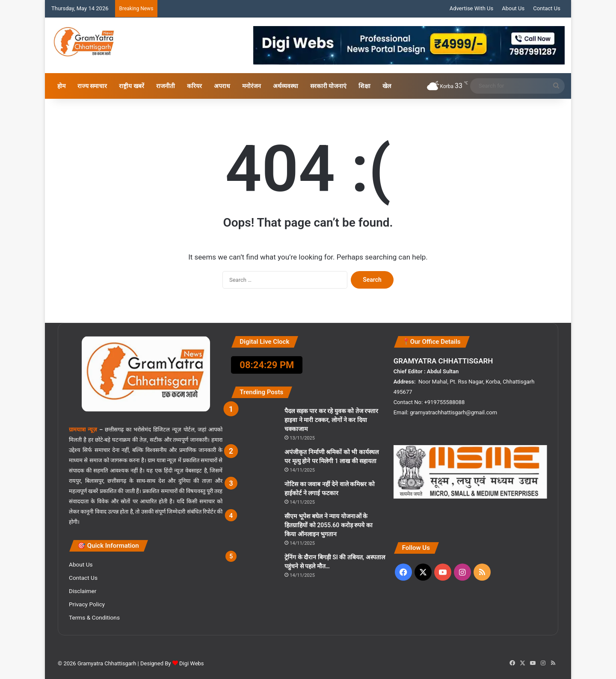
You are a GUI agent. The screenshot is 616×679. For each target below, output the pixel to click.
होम (61, 86)
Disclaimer (83, 591)
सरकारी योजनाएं (328, 86)
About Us (513, 8)
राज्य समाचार (92, 86)
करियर (194, 86)
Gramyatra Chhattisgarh (106, 663)
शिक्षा (364, 86)
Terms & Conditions (94, 617)
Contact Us (547, 8)
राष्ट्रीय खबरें (131, 86)
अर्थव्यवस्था (286, 86)
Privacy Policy (87, 604)
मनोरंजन (252, 86)
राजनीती (166, 86)
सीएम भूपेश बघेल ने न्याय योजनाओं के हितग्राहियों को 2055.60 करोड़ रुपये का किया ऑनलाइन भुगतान (328, 525)
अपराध (222, 86)
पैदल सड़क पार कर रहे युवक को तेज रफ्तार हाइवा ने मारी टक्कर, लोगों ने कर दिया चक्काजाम (331, 420)
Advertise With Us (471, 8)
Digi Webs (192, 663)
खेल (387, 86)
